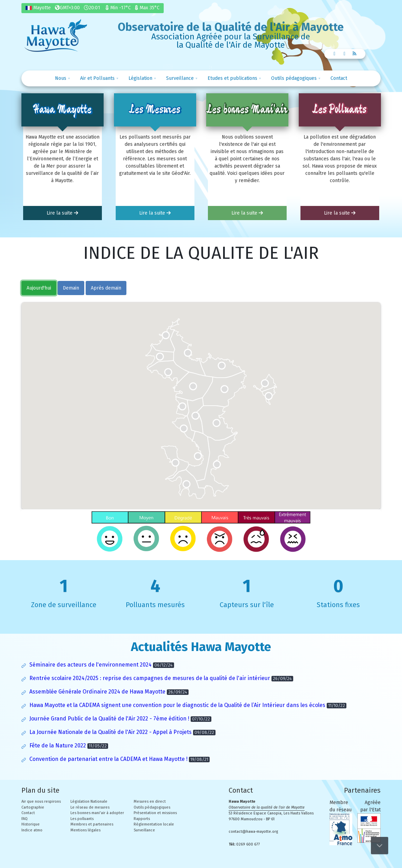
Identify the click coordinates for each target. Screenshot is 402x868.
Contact (339, 78)
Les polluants (82, 819)
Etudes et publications (232, 78)
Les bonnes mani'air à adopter (97, 813)
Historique (31, 824)
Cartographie (33, 807)
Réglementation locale (154, 824)
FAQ (25, 819)
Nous (61, 78)
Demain (71, 288)
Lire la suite (62, 213)
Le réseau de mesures (90, 807)
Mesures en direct (150, 801)
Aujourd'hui (39, 288)
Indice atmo (32, 830)
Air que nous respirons (41, 801)
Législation (140, 78)
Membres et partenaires (92, 824)
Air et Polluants (97, 78)
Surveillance (180, 78)
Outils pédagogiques (294, 78)
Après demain (106, 288)
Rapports (142, 819)
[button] (160, 357)
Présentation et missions (155, 813)
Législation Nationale (89, 801)
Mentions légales (85, 830)
